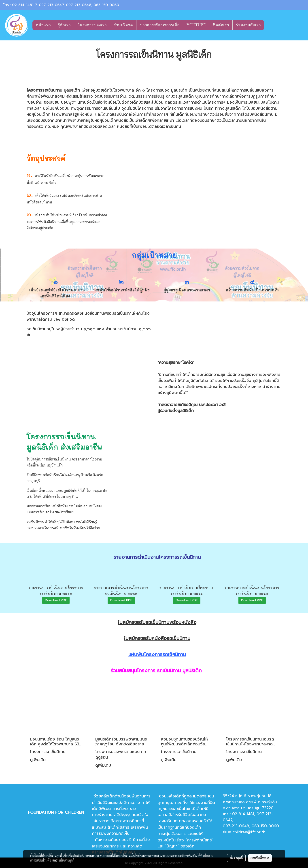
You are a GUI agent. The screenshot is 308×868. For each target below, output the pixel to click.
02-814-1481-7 (24, 5)
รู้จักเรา (64, 25)
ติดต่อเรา (221, 25)
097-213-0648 (79, 5)
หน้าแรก (43, 25)
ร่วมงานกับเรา (248, 25)
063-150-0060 (106, 5)
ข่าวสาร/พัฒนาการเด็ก (160, 25)
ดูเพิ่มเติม (39, 760)
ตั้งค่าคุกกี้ (236, 858)
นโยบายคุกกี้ (67, 860)
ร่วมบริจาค (123, 25)
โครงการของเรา (92, 25)
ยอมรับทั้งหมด (260, 858)
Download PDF (56, 600)
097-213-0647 (51, 5)
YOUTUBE (196, 25)
